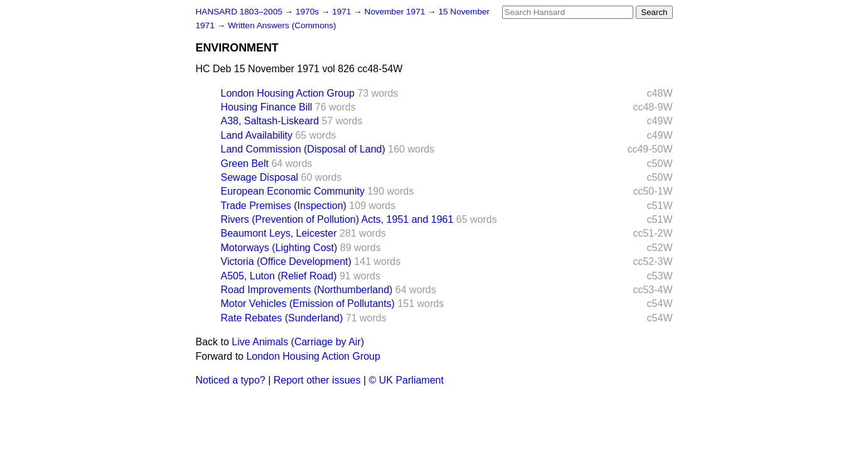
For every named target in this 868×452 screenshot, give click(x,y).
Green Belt (245, 164)
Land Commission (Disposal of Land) (303, 149)
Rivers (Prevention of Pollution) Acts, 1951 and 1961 (337, 219)
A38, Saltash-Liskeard (270, 121)
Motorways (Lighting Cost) (279, 248)
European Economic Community (293, 191)
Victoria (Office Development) (286, 261)
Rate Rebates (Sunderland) (282, 318)
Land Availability (257, 135)
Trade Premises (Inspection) (284, 206)
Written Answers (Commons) (282, 25)
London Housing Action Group (288, 93)
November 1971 (396, 12)
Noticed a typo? (231, 380)
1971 (343, 12)
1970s (308, 12)
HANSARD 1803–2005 (239, 12)
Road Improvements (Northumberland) (307, 290)
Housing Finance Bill (267, 107)
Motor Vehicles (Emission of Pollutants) (308, 304)
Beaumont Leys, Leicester (279, 233)
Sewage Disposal (260, 177)
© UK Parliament (406, 380)
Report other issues (317, 380)
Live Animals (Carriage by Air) (298, 342)
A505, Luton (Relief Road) (279, 276)
